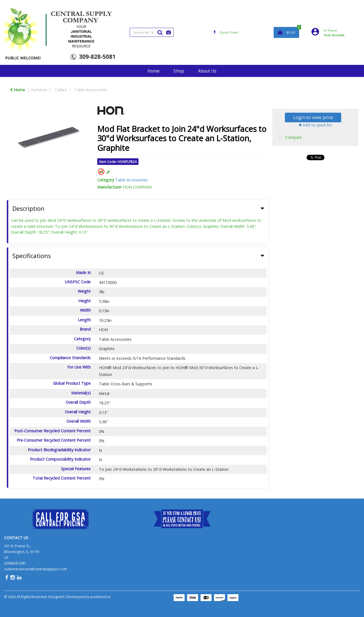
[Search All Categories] (152, 32)
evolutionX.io (100, 597)
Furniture (39, 90)
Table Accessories (91, 90)
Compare (289, 138)
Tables (61, 90)
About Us (207, 71)
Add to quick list (315, 125)
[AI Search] (169, 33)
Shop (179, 71)
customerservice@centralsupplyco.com (36, 569)
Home (154, 71)
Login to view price (313, 117)
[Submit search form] (160, 32)
